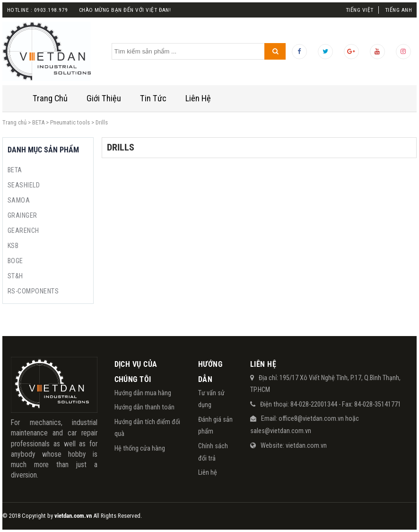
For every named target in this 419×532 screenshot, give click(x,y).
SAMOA (19, 200)
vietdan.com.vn (306, 445)
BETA (38, 122)
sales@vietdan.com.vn (281, 431)
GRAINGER (22, 215)
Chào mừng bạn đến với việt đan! (125, 10)
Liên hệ (208, 472)
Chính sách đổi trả (213, 452)
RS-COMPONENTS (33, 291)
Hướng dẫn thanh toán (144, 407)
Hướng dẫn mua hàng (143, 393)
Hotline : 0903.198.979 (38, 10)
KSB (13, 246)
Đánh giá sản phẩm (215, 426)
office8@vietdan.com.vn (311, 418)
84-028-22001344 (314, 404)
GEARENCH (23, 231)
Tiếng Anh (398, 10)
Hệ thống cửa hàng (140, 448)
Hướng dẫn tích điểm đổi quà (147, 428)
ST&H (15, 276)
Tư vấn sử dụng (211, 399)
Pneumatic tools (70, 122)
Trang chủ (14, 122)
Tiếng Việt (360, 10)
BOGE (15, 261)
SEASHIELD (24, 185)
